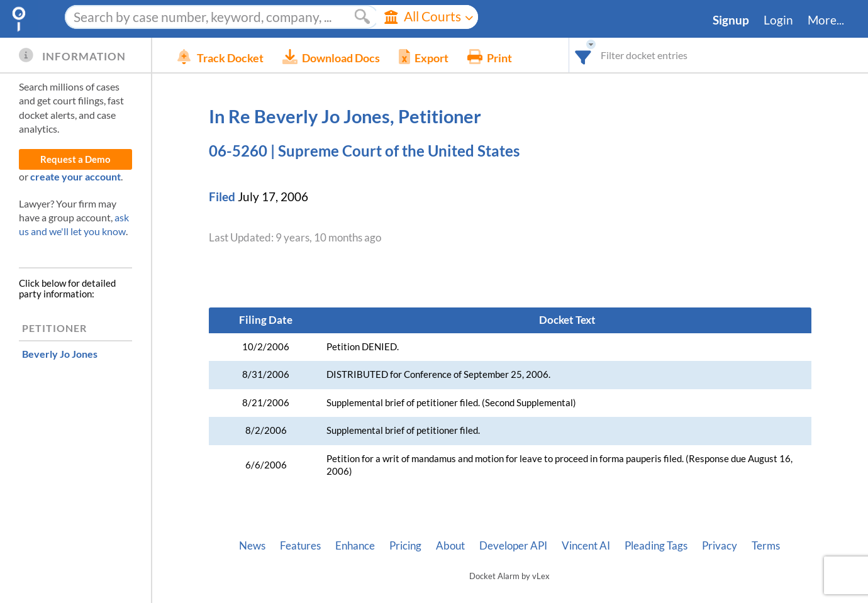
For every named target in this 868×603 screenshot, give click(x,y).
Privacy (720, 546)
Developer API (513, 546)
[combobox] (583, 55)
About (450, 546)
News (252, 546)
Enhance (355, 546)
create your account (75, 176)
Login (778, 20)
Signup (731, 20)
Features (300, 546)
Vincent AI (586, 546)
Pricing (405, 546)
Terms (766, 546)
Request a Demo (75, 159)
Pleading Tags (656, 546)
